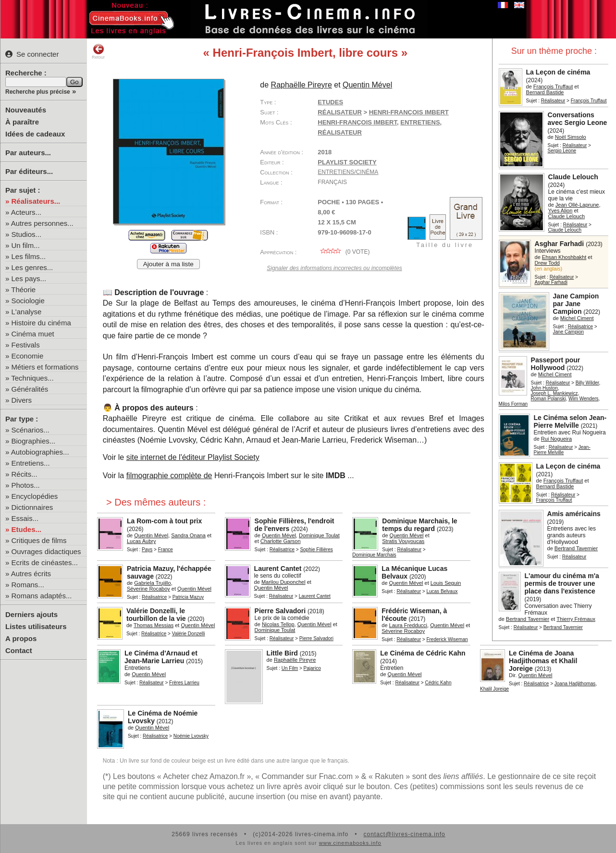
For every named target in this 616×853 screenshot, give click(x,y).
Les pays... (29, 278)
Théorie (23, 290)
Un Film (290, 668)
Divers (22, 400)
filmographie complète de (169, 476)
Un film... (26, 245)
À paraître (22, 122)
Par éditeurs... (29, 171)
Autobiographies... (40, 452)
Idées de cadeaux (35, 134)
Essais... (25, 518)
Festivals (26, 345)
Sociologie (28, 301)
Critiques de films (39, 540)
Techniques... (32, 378)
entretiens (420, 122)
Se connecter (32, 54)
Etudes (330, 102)
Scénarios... (31, 430)
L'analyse (27, 312)
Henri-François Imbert (357, 122)
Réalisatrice (580, 327)
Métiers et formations (45, 367)
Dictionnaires (32, 507)
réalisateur (339, 132)
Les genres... (32, 267)
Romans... (28, 585)
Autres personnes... (42, 223)
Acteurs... (26, 212)
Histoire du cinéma (41, 323)
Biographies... (34, 441)
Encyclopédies (35, 496)
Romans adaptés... (42, 596)
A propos (21, 638)
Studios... (27, 234)
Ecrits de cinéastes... (45, 562)
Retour (98, 51)
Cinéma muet (33, 334)
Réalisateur (553, 101)
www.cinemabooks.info (350, 843)
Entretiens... (31, 463)
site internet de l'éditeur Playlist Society (193, 457)
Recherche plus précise (38, 92)
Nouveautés (26, 110)
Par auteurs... (28, 153)
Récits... (25, 474)
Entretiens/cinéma (348, 172)
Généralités (30, 389)
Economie (28, 356)
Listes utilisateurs (36, 626)
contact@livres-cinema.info (404, 834)
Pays (147, 550)
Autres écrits (31, 574)
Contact (19, 650)
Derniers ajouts (31, 614)
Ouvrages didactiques (46, 551)
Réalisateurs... (36, 201)
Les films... (29, 256)
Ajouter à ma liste (168, 264)
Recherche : (26, 73)
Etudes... (27, 529)
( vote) (344, 252)
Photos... (26, 485)
